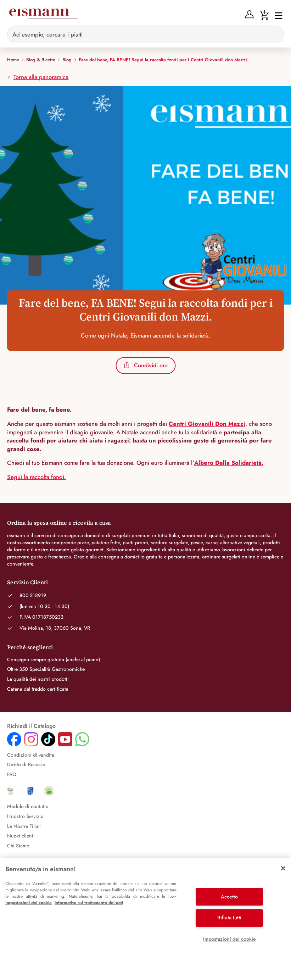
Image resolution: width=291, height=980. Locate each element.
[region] (145, 919)
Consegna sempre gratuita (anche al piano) (54, 659)
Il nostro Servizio (25, 816)
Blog (67, 60)
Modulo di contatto (28, 806)
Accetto (229, 897)
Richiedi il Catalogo (31, 726)
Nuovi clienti (21, 836)
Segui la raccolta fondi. (37, 477)
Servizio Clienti (27, 582)
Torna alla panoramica (38, 77)
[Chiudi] (283, 868)
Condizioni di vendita (31, 755)
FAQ (12, 774)
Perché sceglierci (30, 647)
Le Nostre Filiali (24, 826)
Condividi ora (145, 365)
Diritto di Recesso (26, 764)
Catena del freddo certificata (38, 689)
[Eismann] (43, 15)
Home (13, 60)
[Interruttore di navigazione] (276, 15)
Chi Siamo (18, 846)
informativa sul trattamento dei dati (89, 903)
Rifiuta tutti (229, 918)
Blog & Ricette (41, 60)
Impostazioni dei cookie (29, 903)
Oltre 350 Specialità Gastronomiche (46, 669)
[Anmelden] (249, 14)
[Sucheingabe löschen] (274, 34)
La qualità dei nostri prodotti (38, 679)
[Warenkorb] (264, 14)
